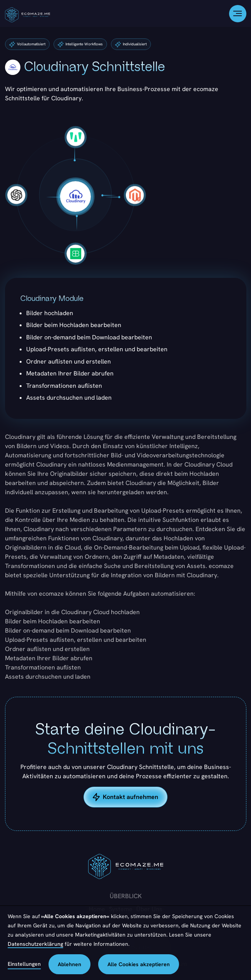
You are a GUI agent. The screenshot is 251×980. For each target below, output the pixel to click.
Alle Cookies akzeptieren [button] (139, 964)
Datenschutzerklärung (35, 944)
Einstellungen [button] (24, 964)
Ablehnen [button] (69, 964)
